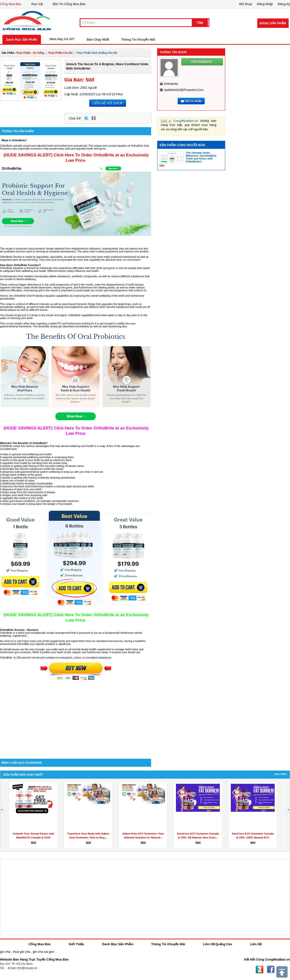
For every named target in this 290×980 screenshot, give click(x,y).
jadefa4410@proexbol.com (184, 90)
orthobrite (171, 84)
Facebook (271, 970)
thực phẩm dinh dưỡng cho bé (97, 53)
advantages (43, 446)
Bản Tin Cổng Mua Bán (69, 4)
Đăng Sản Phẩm (273, 23)
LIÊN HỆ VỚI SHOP (108, 103)
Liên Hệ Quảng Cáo (217, 944)
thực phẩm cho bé (60, 53)
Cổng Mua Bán (11, 4)
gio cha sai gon (43, 952)
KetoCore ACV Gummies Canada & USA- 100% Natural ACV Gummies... (253, 837)
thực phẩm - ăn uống (30, 53)
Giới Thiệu (76, 944)
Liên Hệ (256, 944)
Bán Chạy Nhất (98, 40)
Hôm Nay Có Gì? (62, 39)
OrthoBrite (6, 257)
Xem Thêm (281, 774)
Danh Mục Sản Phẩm (22, 40)
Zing (94, 118)
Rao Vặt (37, 4)
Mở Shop (246, 4)
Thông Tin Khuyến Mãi (138, 40)
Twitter (86, 118)
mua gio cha (22, 952)
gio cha (5, 952)
